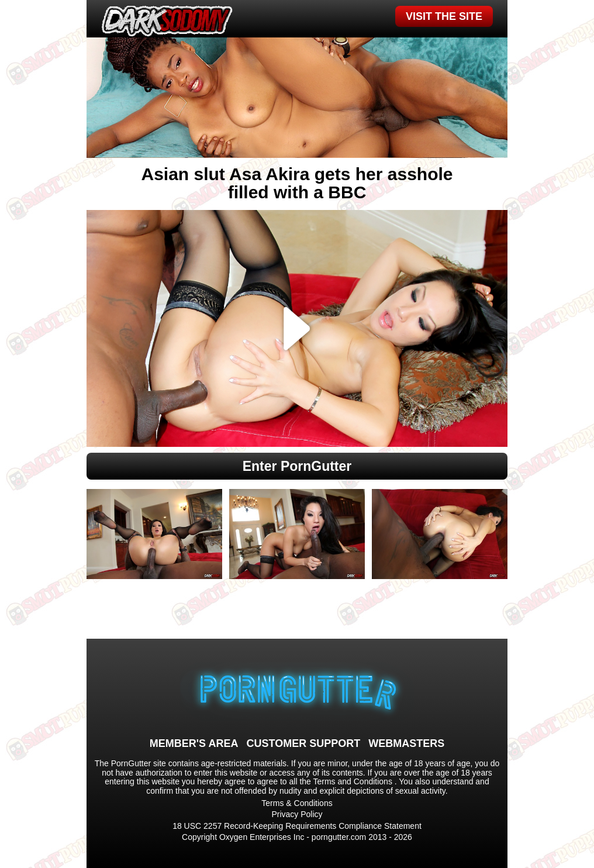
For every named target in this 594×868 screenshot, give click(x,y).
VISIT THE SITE (444, 16)
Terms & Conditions (297, 803)
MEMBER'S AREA (194, 743)
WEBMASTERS (406, 743)
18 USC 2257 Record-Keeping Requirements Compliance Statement (297, 826)
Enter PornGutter (297, 466)
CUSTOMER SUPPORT (303, 743)
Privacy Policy (297, 814)
